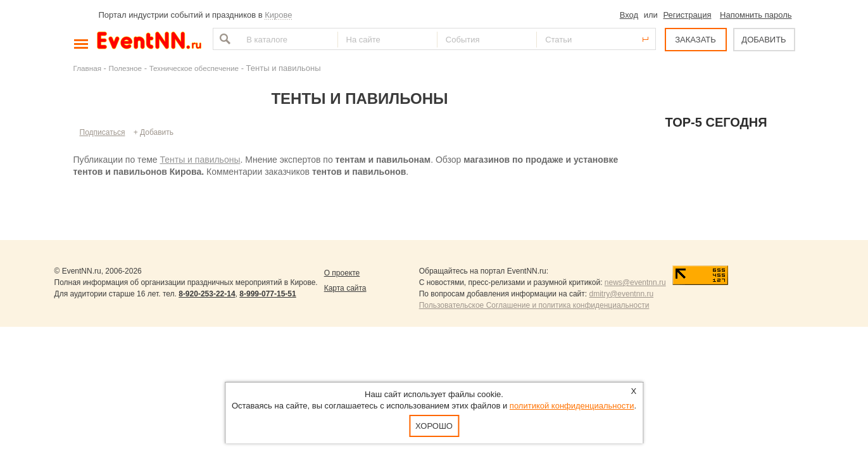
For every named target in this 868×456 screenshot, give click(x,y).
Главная (87, 68)
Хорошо (434, 426)
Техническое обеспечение (194, 68)
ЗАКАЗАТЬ (695, 40)
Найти (223, 39)
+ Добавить (154, 132)
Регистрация (687, 15)
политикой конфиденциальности (572, 406)
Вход (629, 15)
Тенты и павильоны (200, 160)
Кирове (278, 15)
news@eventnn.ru (635, 282)
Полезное (126, 68)
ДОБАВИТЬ (764, 40)
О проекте (342, 273)
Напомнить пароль (756, 15)
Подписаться (103, 132)
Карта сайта (345, 288)
